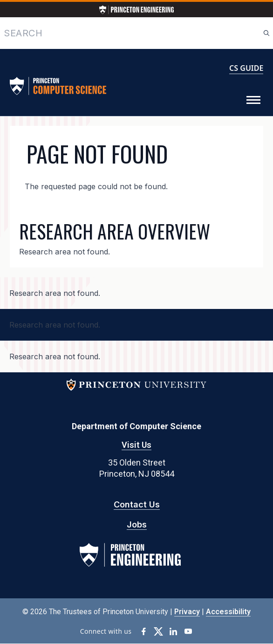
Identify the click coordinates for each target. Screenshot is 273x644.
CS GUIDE (246, 68)
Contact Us (137, 504)
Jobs (137, 524)
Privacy (187, 612)
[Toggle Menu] (253, 100)
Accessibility (228, 612)
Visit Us (136, 445)
